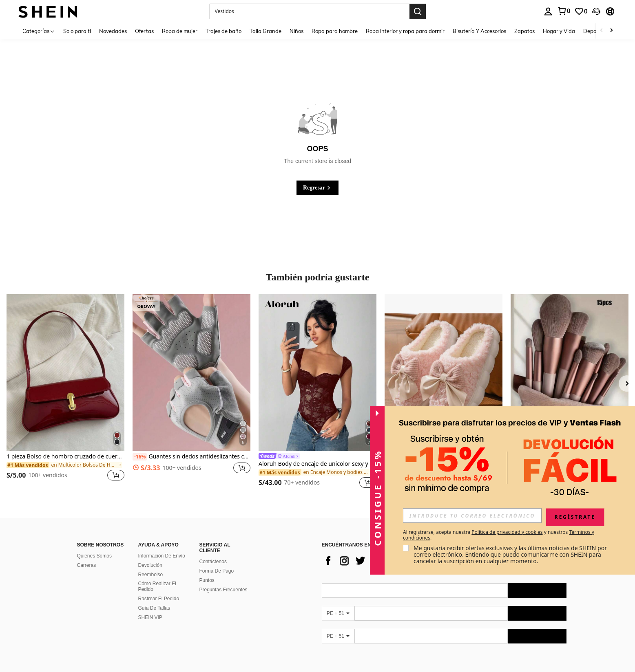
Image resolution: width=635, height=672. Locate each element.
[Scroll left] (602, 31)
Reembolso (151, 575)
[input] (472, 516)
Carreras (87, 565)
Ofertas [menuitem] (144, 31)
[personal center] (548, 11)
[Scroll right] (611, 31)
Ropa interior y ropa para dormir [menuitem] (405, 31)
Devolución (150, 565)
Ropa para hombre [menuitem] (335, 31)
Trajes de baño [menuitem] (223, 31)
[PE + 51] (338, 613)
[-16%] (140, 457)
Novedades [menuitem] (113, 31)
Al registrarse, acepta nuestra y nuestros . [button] (499, 535)
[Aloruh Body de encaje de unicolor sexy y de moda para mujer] (317, 372)
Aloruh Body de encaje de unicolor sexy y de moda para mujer (317, 464)
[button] (310, 11)
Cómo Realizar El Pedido (157, 586)
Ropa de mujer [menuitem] (180, 31)
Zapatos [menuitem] (524, 31)
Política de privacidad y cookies (507, 532)
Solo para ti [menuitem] (77, 31)
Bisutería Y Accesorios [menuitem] (479, 31)
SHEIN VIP (150, 617)
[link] (564, 11)
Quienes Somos (94, 556)
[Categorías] (39, 31)
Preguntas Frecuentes (223, 590)
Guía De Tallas (154, 608)
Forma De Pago (217, 571)
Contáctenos (213, 562)
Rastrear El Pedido (159, 599)
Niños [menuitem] (296, 31)
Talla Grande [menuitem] (266, 31)
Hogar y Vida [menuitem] (559, 31)
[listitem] (65, 392)
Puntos (207, 580)
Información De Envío (162, 556)
